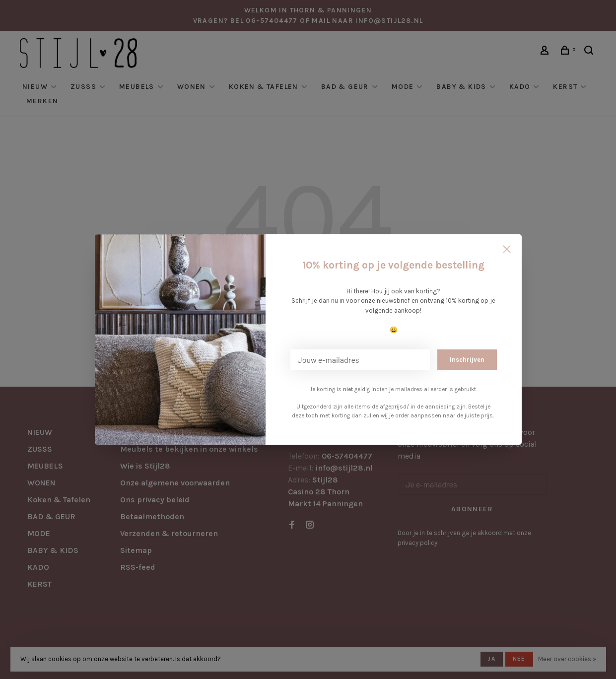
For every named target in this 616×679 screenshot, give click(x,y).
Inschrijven (467, 360)
